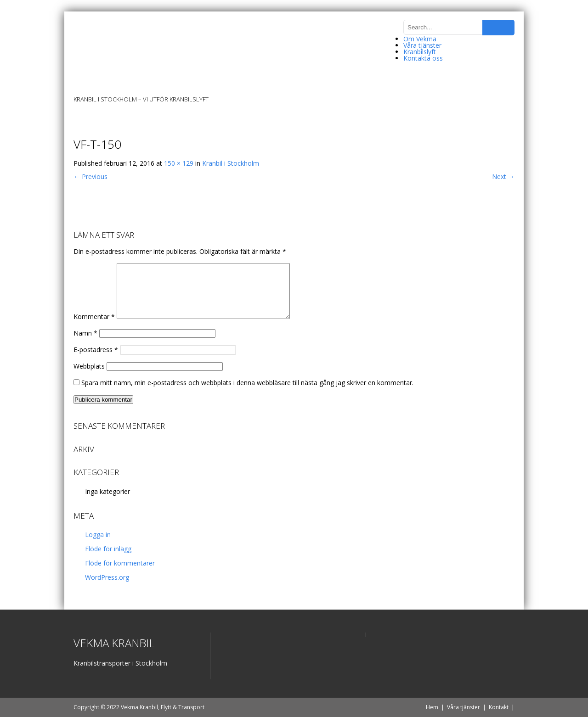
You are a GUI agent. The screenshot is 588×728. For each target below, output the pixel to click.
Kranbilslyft (420, 52)
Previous (90, 176)
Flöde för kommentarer (120, 574)
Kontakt (499, 718)
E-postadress (96, 361)
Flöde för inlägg (108, 560)
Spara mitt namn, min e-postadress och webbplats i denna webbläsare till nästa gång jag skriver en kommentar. (247, 394)
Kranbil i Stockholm (231, 163)
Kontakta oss (423, 58)
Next (503, 176)
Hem (432, 718)
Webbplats (89, 377)
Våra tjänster (422, 45)
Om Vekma (420, 39)
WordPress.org (107, 588)
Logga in (98, 546)
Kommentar (94, 328)
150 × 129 (179, 163)
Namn (85, 344)
